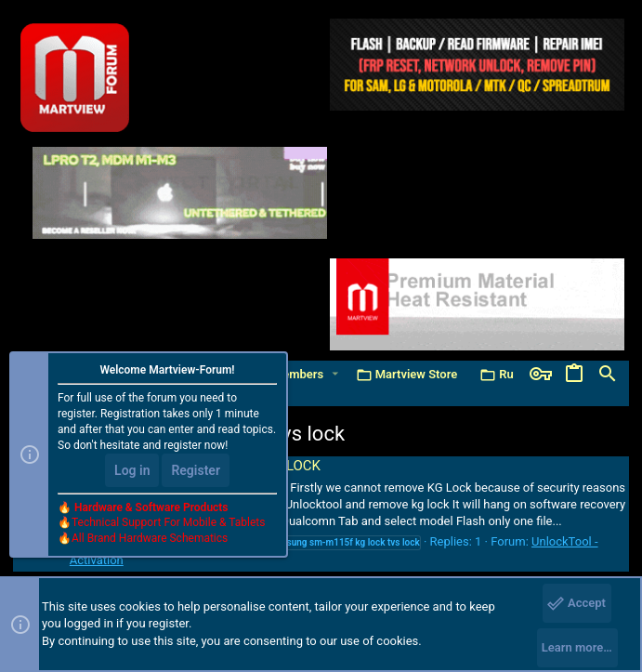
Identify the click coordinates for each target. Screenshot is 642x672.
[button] (335, 374)
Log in (132, 470)
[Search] (608, 375)
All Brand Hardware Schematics (150, 538)
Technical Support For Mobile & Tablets (168, 522)
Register (196, 470)
